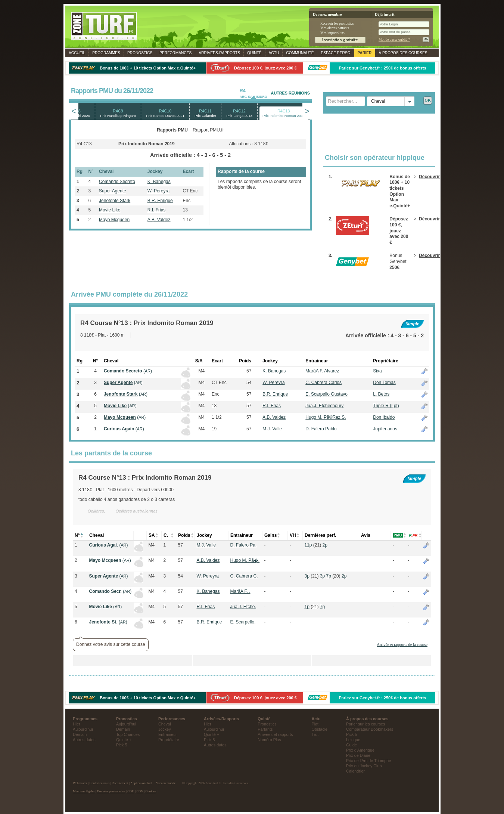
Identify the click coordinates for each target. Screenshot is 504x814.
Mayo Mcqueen (114, 220)
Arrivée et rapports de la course (402, 644)
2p (325, 545)
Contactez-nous (100, 783)
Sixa (377, 371)
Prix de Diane (358, 755)
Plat (315, 724)
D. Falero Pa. (244, 545)
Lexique (353, 740)
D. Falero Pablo (321, 429)
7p (329, 576)
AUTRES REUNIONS (290, 93)
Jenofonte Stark (115, 201)
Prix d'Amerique (360, 750)
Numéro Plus (269, 740)
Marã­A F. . (240, 591)
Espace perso (335, 53)
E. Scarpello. (243, 622)
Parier (365, 53)
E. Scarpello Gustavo (326, 394)
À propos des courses (403, 53)
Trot (315, 734)
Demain (80, 734)
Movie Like (110, 210)
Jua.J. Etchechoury (324, 406)
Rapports (219, 53)
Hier (77, 724)
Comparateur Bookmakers (370, 729)
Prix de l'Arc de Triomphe (368, 761)
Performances (175, 53)
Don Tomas (384, 383)
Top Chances (128, 734)
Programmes (106, 53)
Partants (265, 729)
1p (307, 607)
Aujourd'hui (83, 729)
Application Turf (141, 783)
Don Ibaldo (384, 417)
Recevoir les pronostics (337, 23)
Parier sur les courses (365, 724)
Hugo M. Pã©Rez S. (326, 417)
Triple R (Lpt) (386, 406)
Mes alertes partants (335, 28)
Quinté (254, 53)
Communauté (300, 53)
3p (307, 576)
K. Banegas (159, 182)
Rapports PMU (172, 130)
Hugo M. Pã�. (245, 560)
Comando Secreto (117, 182)
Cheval (165, 724)
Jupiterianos (385, 429)
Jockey (165, 729)
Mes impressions (332, 33)
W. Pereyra (158, 191)
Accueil (77, 53)
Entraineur (168, 734)
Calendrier (355, 771)
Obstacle (320, 729)
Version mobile (166, 783)
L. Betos (381, 394)
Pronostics (140, 53)
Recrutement (120, 783)
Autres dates (84, 740)
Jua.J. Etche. (243, 607)
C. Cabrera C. (244, 576)
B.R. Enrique (160, 201)
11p (308, 545)
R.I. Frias (157, 210)
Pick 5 (122, 745)
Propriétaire (169, 740)
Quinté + (124, 740)
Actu (274, 53)
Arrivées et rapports (275, 734)
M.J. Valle (272, 429)
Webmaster (80, 783)
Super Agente (113, 191)
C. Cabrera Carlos (323, 383)
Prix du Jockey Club (364, 766)
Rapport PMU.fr (208, 130)
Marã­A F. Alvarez (322, 371)
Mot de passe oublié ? (394, 39)
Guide (351, 745)
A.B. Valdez (159, 220)
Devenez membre (327, 14)
